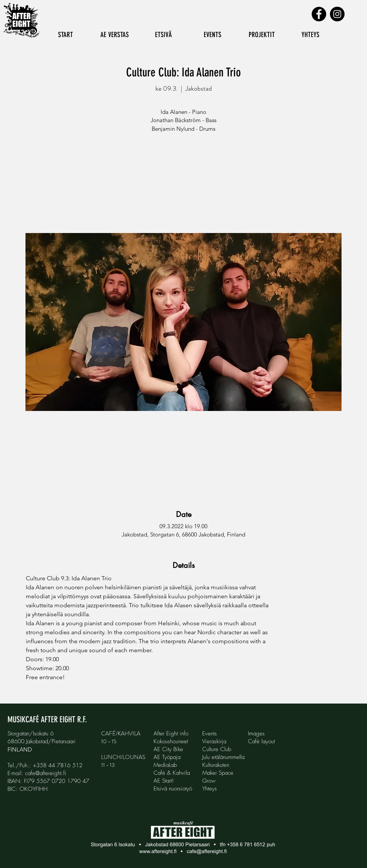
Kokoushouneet (171, 741)
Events (210, 734)
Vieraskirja (214, 741)
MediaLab (165, 765)
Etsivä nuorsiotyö (173, 789)
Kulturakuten (216, 765)
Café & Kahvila (172, 773)
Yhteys (210, 789)
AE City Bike (168, 749)
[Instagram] (337, 14)
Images (256, 734)
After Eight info (171, 734)
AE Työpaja (167, 757)
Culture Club (217, 749)
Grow (209, 781)
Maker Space (218, 773)
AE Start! (164, 781)
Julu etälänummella (223, 757)
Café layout (261, 741)
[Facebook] (319, 14)
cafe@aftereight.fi (46, 773)
